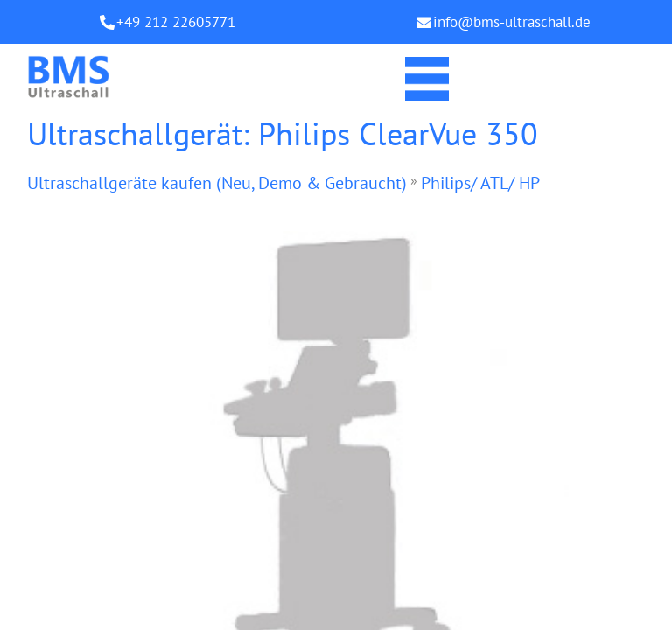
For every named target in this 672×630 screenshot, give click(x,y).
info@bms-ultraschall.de (512, 22)
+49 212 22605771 (176, 22)
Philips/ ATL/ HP (480, 183)
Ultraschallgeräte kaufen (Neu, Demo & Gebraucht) (217, 183)
